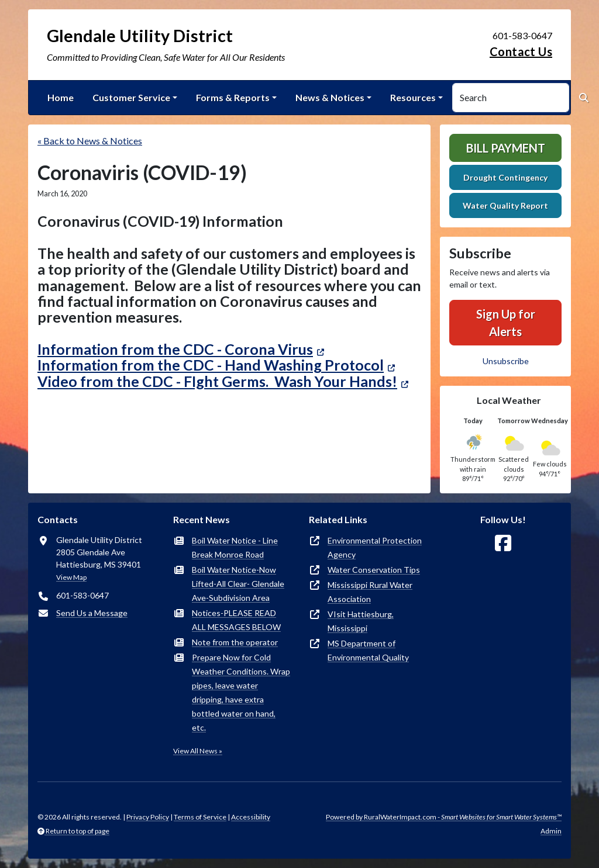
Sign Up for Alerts (506, 323)
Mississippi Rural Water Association (370, 592)
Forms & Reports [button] (233, 97)
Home (61, 97)
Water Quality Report (505, 205)
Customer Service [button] (131, 97)
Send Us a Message (92, 613)
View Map (71, 577)
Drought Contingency (505, 177)
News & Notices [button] (330, 97)
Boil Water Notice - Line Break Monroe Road (235, 547)
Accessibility (251, 817)
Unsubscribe (506, 361)
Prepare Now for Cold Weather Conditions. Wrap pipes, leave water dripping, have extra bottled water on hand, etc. (241, 692)
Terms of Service (200, 817)
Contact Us (521, 51)
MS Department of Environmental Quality (368, 650)
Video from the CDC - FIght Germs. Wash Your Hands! (217, 381)
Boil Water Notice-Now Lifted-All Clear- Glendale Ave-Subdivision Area (238, 584)
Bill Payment (506, 148)
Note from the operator (235, 642)
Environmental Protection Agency (375, 547)
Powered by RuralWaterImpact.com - (444, 817)
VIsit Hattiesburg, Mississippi (361, 621)
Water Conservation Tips (374, 570)
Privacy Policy (148, 817)
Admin (551, 831)
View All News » (198, 751)
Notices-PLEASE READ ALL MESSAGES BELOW (236, 620)
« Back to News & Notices (90, 141)
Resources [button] (413, 97)
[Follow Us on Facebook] (503, 543)
